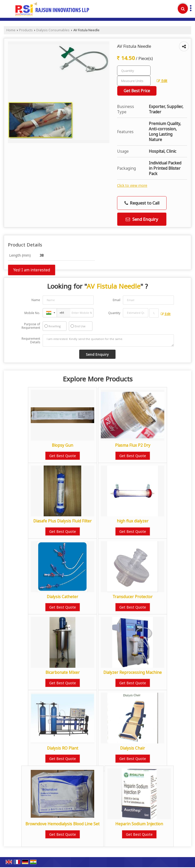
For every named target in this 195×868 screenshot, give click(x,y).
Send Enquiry (142, 219)
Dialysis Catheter (62, 597)
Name (36, 300)
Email (117, 300)
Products (26, 30)
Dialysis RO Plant (63, 748)
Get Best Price (137, 91)
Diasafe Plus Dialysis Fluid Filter (62, 521)
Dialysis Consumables (53, 30)
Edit (162, 81)
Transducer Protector (133, 597)
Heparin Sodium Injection (139, 824)
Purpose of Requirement (31, 326)
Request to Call (142, 203)
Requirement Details (31, 340)
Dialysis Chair (133, 748)
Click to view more (132, 185)
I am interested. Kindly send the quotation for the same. (108, 340)
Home (11, 30)
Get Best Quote (63, 456)
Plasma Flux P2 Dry (133, 445)
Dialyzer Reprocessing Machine (133, 672)
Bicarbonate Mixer (63, 672)
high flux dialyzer (133, 521)
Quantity (114, 313)
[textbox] (134, 81)
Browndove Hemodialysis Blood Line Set (62, 824)
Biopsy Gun (62, 445)
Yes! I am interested (32, 270)
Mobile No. (32, 313)
